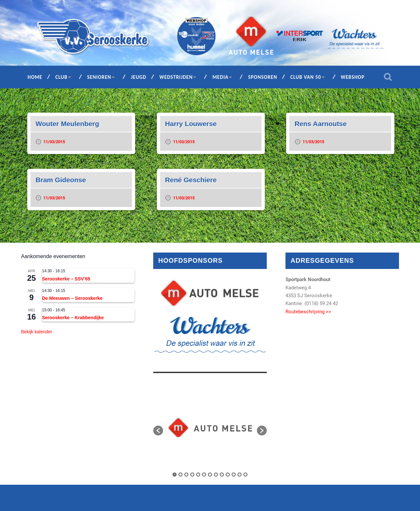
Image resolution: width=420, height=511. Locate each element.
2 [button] (180, 475)
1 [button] (175, 475)
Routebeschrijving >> (308, 312)
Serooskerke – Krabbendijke (73, 318)
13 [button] (245, 475)
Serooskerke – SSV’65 (66, 279)
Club (62, 77)
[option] (210, 427)
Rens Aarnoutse (321, 124)
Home (35, 77)
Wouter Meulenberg (67, 124)
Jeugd (139, 77)
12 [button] (240, 475)
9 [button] (222, 475)
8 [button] (216, 475)
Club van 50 (306, 77)
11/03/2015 (54, 142)
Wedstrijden (176, 77)
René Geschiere (191, 180)
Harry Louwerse (191, 124)
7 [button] (210, 475)
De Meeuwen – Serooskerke (72, 298)
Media (220, 77)
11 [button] (234, 475)
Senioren (99, 77)
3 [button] (186, 475)
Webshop (353, 77)
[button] (158, 431)
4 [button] (192, 475)
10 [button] (228, 475)
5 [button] (198, 475)
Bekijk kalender (37, 332)
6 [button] (204, 475)
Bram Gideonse (61, 180)
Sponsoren (263, 77)
